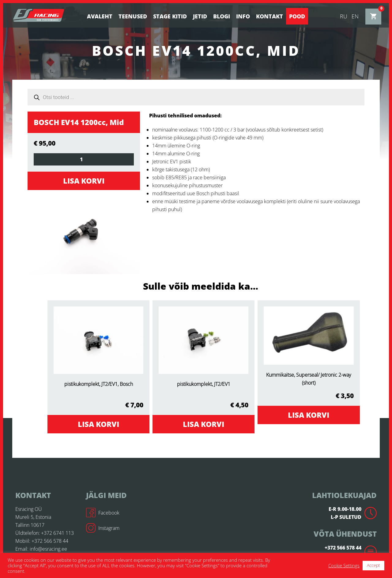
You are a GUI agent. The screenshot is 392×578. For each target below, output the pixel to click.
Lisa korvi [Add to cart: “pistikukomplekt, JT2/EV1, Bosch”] (98, 424)
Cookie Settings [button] (344, 565)
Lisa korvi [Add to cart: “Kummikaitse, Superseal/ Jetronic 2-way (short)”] (309, 415)
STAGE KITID (170, 16)
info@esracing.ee (48, 549)
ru (344, 16)
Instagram (103, 528)
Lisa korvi (84, 181)
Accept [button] (373, 565)
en (355, 16)
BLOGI (222, 16)
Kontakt (269, 16)
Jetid (200, 16)
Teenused (133, 16)
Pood (297, 16)
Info (243, 16)
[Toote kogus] (84, 159)
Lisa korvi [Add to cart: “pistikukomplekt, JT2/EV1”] (204, 424)
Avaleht (100, 16)
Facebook (103, 513)
